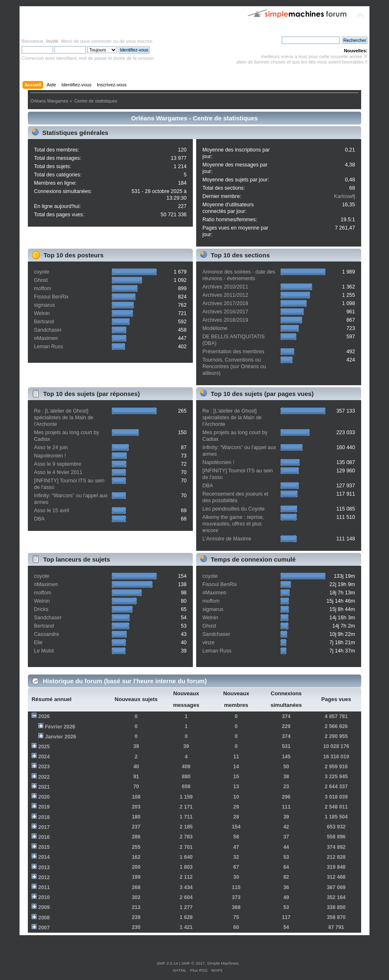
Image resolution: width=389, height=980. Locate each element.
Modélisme (215, 328)
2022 (44, 777)
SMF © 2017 (193, 963)
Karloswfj (345, 196)
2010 (44, 897)
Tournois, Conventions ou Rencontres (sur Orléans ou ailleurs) (234, 367)
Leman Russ (49, 347)
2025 (44, 747)
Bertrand (44, 322)
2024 (44, 757)
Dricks (41, 609)
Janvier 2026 (60, 737)
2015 (44, 847)
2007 (44, 928)
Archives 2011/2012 (225, 295)
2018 (44, 817)
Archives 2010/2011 (225, 287)
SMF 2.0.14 (167, 963)
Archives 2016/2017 (225, 312)
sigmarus (45, 305)
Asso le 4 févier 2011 (58, 472)
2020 (44, 797)
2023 (44, 767)
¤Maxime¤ (46, 338)
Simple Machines (223, 963)
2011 (44, 887)
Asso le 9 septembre (58, 464)
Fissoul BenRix (51, 297)
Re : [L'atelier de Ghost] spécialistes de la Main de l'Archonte (64, 418)
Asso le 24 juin (51, 447)
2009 (44, 907)
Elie (38, 643)
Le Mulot (44, 651)
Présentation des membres (233, 352)
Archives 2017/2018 (225, 303)
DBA (39, 519)
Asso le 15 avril (52, 511)
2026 (44, 716)
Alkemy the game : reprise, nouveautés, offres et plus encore (233, 524)
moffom (43, 288)
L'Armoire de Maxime (227, 539)
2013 (44, 868)
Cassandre (47, 634)
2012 (44, 877)
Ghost (41, 280)
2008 (44, 918)
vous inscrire (139, 41)
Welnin (42, 313)
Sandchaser (48, 330)
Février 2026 (60, 727)
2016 (44, 837)
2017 (44, 827)
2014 (44, 857)
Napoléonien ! (50, 456)
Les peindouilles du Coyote (234, 509)
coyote (42, 272)
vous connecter (96, 41)
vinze (208, 643)
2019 (44, 807)
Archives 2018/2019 (225, 320)
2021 (44, 787)
